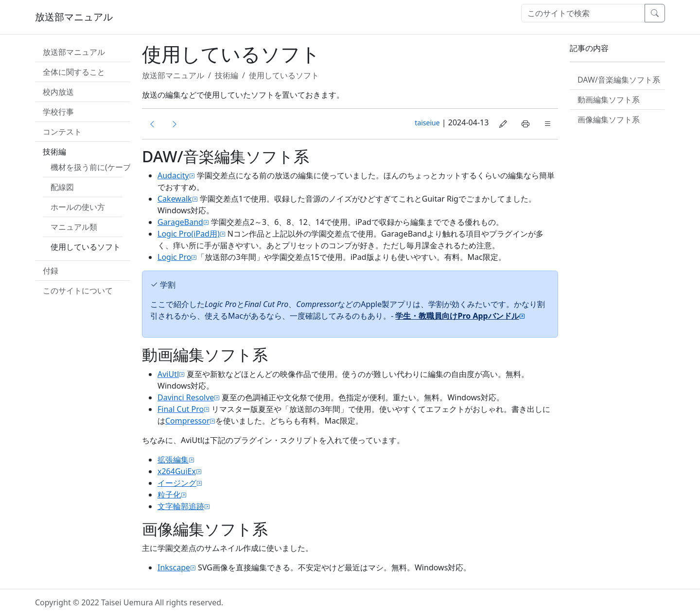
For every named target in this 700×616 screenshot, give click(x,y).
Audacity (173, 175)
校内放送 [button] (58, 92)
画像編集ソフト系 (609, 120)
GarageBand (180, 222)
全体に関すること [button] (74, 72)
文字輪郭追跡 (181, 506)
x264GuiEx (177, 471)
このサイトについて (78, 291)
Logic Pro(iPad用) (189, 234)
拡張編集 (173, 460)
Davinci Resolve (186, 397)
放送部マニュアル (74, 17)
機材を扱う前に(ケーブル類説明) (107, 167)
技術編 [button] (54, 152)
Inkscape (174, 567)
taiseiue (427, 123)
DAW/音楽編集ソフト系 (619, 80)
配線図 (62, 187)
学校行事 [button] (58, 112)
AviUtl (168, 374)
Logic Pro (175, 257)
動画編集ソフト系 (609, 100)
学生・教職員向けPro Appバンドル (457, 316)
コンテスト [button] (62, 132)
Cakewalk (175, 199)
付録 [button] (51, 271)
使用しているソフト (86, 247)
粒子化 (169, 495)
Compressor (188, 421)
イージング (177, 483)
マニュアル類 (74, 227)
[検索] (583, 13)
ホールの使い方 (78, 207)
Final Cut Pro (181, 409)
